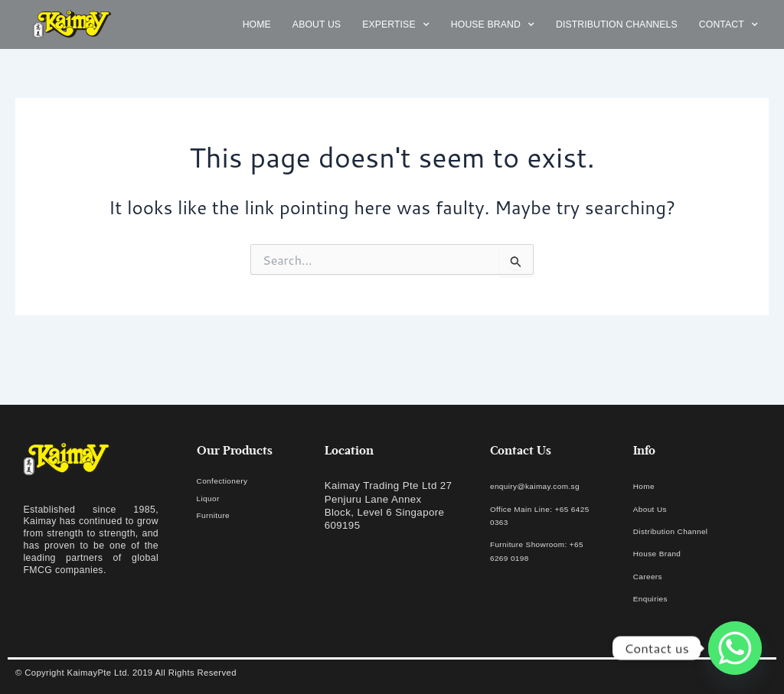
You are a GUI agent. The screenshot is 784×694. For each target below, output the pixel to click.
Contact (728, 25)
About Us (655, 508)
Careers (652, 576)
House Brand (493, 25)
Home (257, 24)
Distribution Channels (617, 24)
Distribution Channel (682, 531)
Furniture (219, 515)
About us (317, 24)
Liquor (212, 498)
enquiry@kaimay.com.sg (549, 485)
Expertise (396, 25)
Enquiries (656, 598)
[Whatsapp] (735, 648)
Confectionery (230, 480)
